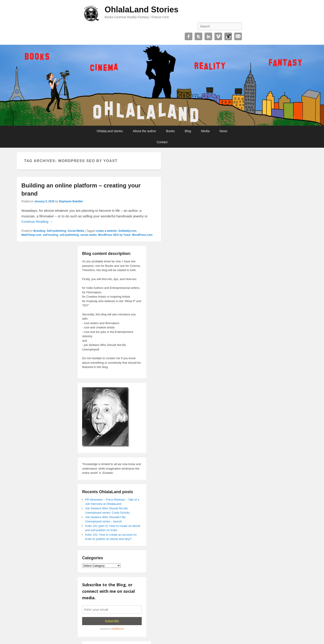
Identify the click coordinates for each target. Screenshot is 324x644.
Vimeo (218, 36)
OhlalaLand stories (110, 131)
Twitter (198, 36)
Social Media (76, 231)
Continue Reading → (37, 222)
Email (238, 36)
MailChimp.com (31, 235)
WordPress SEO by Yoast (114, 235)
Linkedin (208, 36)
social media (88, 235)
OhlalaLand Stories (142, 10)
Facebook (189, 36)
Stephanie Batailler (71, 201)
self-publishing (69, 235)
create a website (106, 231)
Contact (162, 142)
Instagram (228, 36)
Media (205, 131)
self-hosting (50, 235)
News (224, 131)
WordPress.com (142, 235)
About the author (144, 131)
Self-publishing (57, 231)
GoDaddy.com (127, 231)
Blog (188, 131)
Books (170, 131)
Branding (39, 231)
